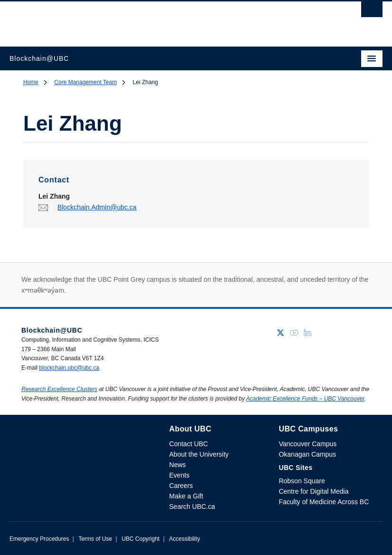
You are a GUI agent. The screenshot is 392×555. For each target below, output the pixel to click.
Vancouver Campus (308, 444)
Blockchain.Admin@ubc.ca (97, 207)
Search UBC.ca (192, 507)
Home (31, 82)
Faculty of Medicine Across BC (324, 502)
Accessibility (184, 539)
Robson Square (302, 481)
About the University (199, 454)
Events (180, 475)
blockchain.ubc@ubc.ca (69, 368)
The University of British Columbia (140, 19)
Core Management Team (85, 82)
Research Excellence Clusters (59, 389)
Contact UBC (189, 444)
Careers (181, 486)
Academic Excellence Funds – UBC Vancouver (305, 399)
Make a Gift (187, 496)
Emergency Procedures (39, 539)
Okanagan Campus (307, 454)
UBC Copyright (140, 539)
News (178, 465)
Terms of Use (95, 539)
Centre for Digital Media (313, 491)
